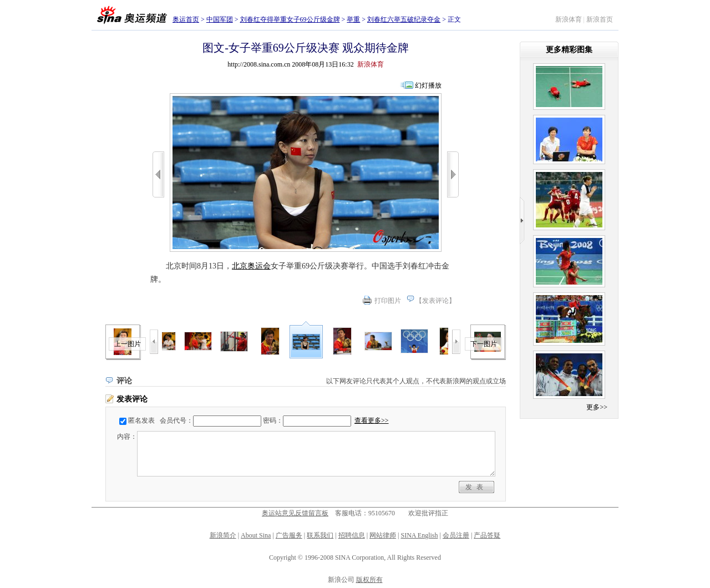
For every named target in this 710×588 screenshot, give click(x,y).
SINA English (419, 535)
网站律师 (383, 535)
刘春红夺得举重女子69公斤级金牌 (290, 19)
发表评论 (435, 301)
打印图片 (388, 301)
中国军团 (220, 19)
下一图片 (484, 344)
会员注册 (456, 535)
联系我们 (320, 535)
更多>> (597, 407)
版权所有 (369, 580)
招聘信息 (352, 535)
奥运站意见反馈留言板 (295, 513)
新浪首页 (600, 19)
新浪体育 (569, 19)
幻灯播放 (428, 85)
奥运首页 (186, 19)
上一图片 (128, 344)
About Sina (256, 535)
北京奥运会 (251, 266)
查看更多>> (372, 420)
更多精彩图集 (569, 50)
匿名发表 (141, 420)
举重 (353, 19)
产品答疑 (487, 535)
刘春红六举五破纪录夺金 (404, 19)
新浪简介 (223, 535)
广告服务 (289, 535)
